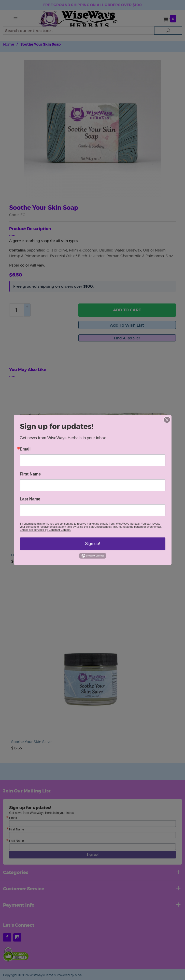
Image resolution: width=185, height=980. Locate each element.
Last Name (30, 499)
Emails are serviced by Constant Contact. (46, 530)
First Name (30, 474)
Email (25, 449)
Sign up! (92, 544)
